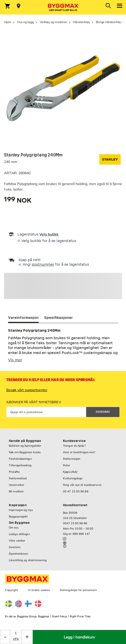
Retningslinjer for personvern (78, 590)
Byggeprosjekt (18, 516)
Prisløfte (14, 472)
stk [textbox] (16, 639)
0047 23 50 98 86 (75, 523)
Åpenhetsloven (18, 554)
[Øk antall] (27, 637)
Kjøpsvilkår (70, 472)
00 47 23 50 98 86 (76, 491)
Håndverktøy (81, 22)
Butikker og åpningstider (25, 446)
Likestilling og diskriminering (28, 560)
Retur (67, 465)
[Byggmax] (63, 7)
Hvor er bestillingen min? (79, 452)
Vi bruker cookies (39, 590)
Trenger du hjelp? (74, 446)
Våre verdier (17, 541)
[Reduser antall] (5, 637)
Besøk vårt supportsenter (27, 390)
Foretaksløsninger (20, 459)
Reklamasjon (72, 459)
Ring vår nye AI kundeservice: (82, 485)
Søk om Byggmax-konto (25, 452)
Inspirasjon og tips (21, 510)
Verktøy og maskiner (54, 22)
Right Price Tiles (80, 617)
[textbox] (18, 201)
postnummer (43, 265)
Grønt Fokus (59, 617)
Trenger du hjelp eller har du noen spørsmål (51, 380)
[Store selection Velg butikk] (19, 6)
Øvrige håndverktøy (109, 22)
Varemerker (17, 485)
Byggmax (44, 617)
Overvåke (103, 412)
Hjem (8, 22)
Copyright (11, 590)
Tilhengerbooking (20, 465)
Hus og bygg (26, 22)
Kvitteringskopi (73, 478)
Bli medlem (16, 491)
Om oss (14, 528)
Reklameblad (18, 478)
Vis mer (15, 360)
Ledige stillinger (19, 534)
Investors (15, 547)
